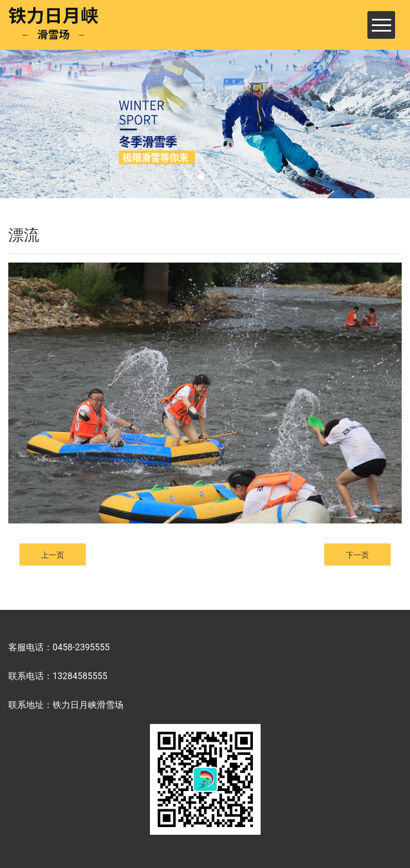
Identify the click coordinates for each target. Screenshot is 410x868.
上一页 (53, 555)
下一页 (357, 555)
